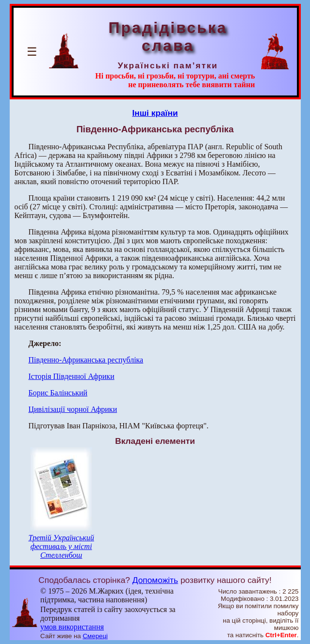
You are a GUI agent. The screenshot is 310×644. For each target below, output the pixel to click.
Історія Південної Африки (72, 376)
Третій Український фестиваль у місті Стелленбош (61, 546)
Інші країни (155, 113)
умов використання (72, 627)
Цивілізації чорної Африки (73, 409)
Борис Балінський (58, 393)
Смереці (95, 636)
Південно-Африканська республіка (86, 360)
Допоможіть (155, 580)
